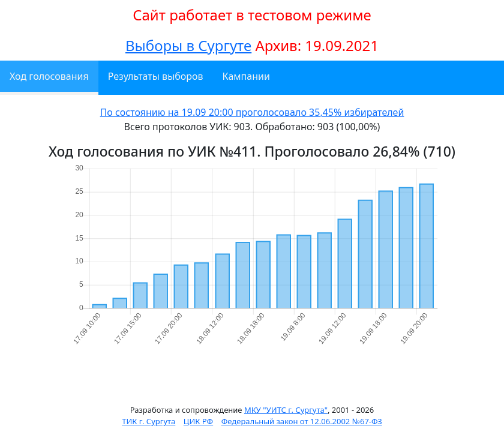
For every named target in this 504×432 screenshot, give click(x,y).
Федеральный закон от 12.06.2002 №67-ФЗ (302, 421)
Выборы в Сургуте (188, 45)
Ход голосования (49, 76)
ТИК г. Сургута (148, 421)
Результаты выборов (156, 76)
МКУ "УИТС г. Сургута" (286, 410)
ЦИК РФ (198, 421)
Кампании (246, 76)
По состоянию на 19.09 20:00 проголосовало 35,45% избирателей (252, 112)
